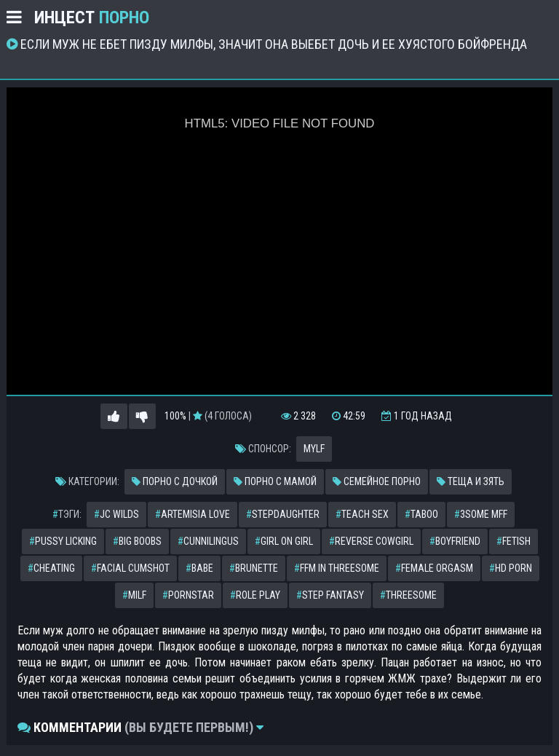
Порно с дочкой (175, 481)
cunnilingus (208, 541)
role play (255, 595)
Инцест (92, 17)
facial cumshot (130, 568)
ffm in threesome (337, 568)
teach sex (362, 514)
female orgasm (434, 568)
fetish (514, 541)
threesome (408, 595)
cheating (51, 568)
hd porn (511, 568)
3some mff (481, 514)
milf (134, 595)
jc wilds (116, 514)
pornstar (188, 595)
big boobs (137, 541)
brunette (254, 568)
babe (199, 568)
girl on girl (284, 541)
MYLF (314, 449)
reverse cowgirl (371, 541)
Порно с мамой (275, 481)
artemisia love (193, 514)
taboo (421, 514)
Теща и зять (471, 481)
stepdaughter (283, 514)
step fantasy (330, 595)
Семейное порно (377, 481)
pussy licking (63, 541)
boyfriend (455, 541)
